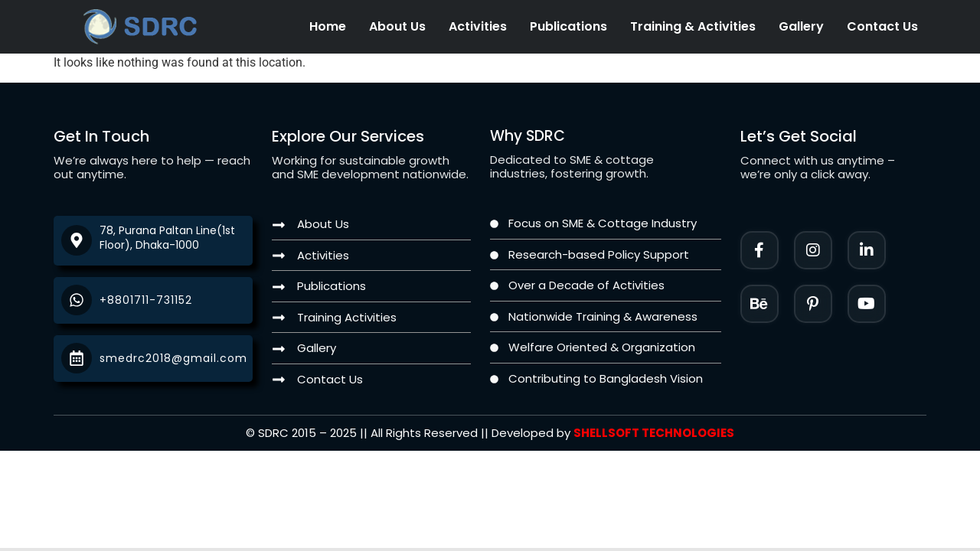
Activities (478, 26)
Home (328, 26)
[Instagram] (813, 250)
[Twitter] (867, 304)
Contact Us (882, 26)
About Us (397, 26)
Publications (568, 26)
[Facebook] (759, 250)
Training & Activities (693, 26)
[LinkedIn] (867, 250)
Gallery (801, 26)
